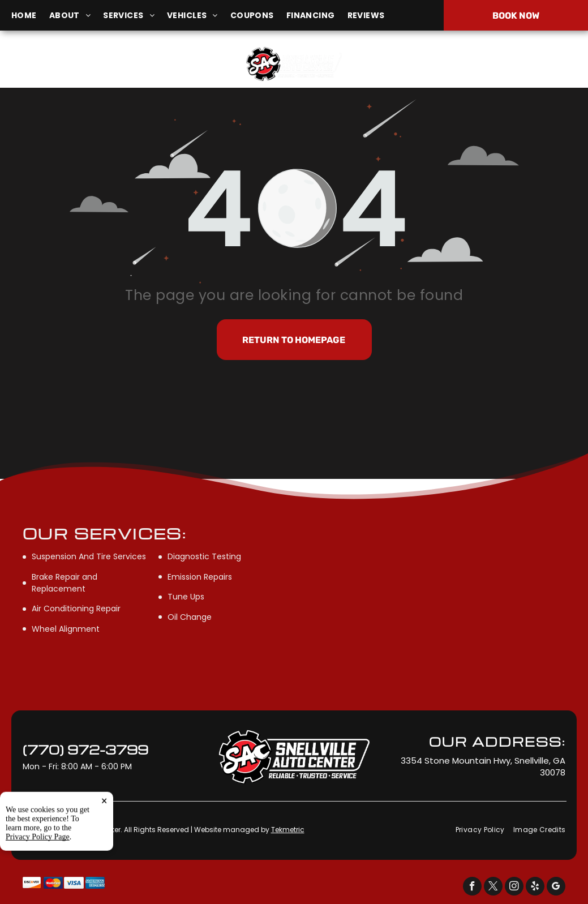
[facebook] (472, 888)
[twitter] (493, 888)
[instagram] (514, 888)
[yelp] (535, 888)
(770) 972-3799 (490, 64)
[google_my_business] (556, 888)
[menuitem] (30, 16)
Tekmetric (288, 830)
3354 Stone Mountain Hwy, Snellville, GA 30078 (86, 70)
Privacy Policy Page (38, 892)
